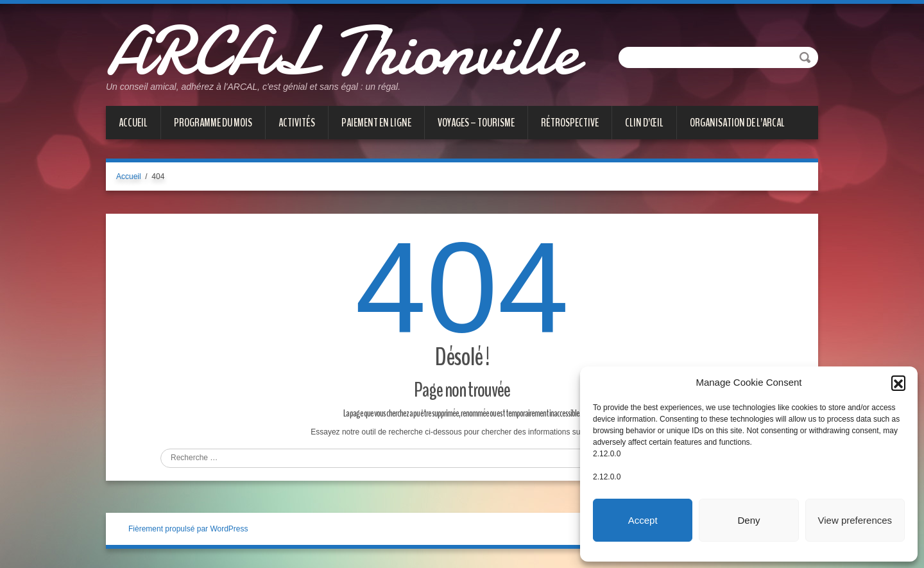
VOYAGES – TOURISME (476, 123)
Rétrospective (570, 123)
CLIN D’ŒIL (644, 123)
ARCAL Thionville (342, 51)
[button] (898, 383)
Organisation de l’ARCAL (737, 123)
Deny (749, 520)
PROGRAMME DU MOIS (213, 123)
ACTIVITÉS (297, 123)
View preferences (855, 520)
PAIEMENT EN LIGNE (376, 123)
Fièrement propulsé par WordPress (188, 529)
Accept (643, 520)
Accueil (133, 123)
